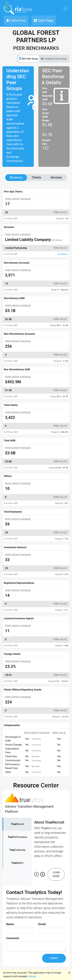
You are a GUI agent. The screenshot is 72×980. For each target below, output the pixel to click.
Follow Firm (16, 21)
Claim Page (44, 21)
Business (16, 178)
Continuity (17, 850)
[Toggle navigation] (65, 8)
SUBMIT (54, 958)
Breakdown (63, 254)
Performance (17, 837)
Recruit (17, 824)
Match (18, 863)
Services (56, 178)
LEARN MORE (56, 874)
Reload (32, 976)
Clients (36, 178)
